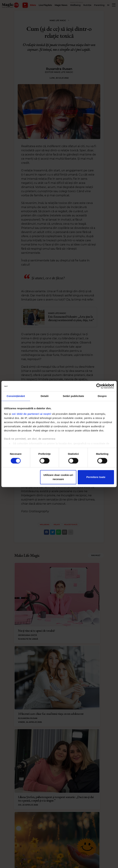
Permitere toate (96, 477)
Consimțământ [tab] (16, 396)
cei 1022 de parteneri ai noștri (31, 414)
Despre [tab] (102, 396)
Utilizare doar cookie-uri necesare (58, 477)
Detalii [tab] (45, 396)
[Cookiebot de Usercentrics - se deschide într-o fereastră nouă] (99, 386)
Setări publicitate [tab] (73, 396)
